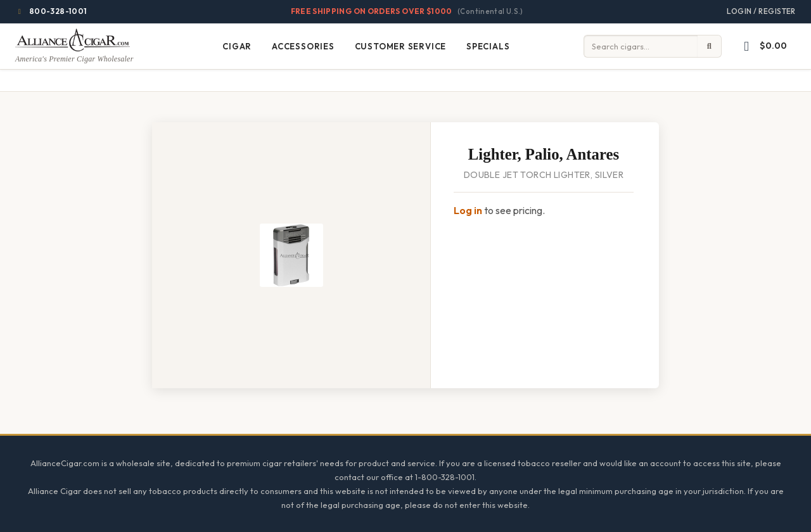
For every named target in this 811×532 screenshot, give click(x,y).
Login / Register (761, 11)
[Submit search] (710, 46)
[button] (763, 46)
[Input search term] (641, 46)
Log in (468, 210)
